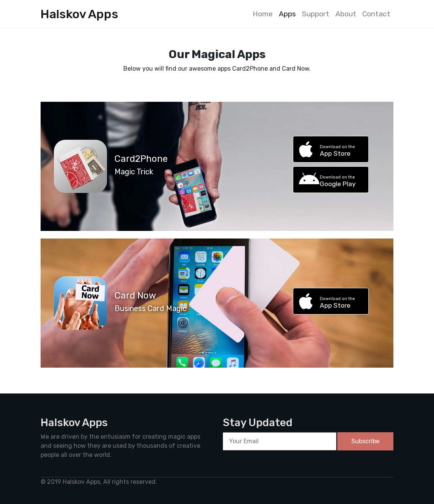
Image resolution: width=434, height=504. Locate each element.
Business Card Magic (151, 308)
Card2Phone (141, 159)
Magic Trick (134, 172)
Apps (287, 14)
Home (263, 14)
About (346, 14)
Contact (376, 14)
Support (316, 14)
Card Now (135, 295)
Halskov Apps (79, 14)
